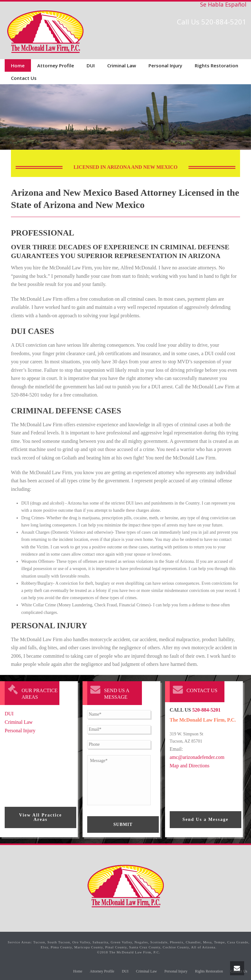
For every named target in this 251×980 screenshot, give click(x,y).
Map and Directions (190, 766)
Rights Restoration (216, 65)
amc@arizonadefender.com (197, 757)
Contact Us (24, 78)
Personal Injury (165, 65)
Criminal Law (122, 65)
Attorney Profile (56, 65)
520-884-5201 (206, 710)
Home (18, 65)
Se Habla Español (223, 4)
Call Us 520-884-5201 (212, 22)
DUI (91, 65)
